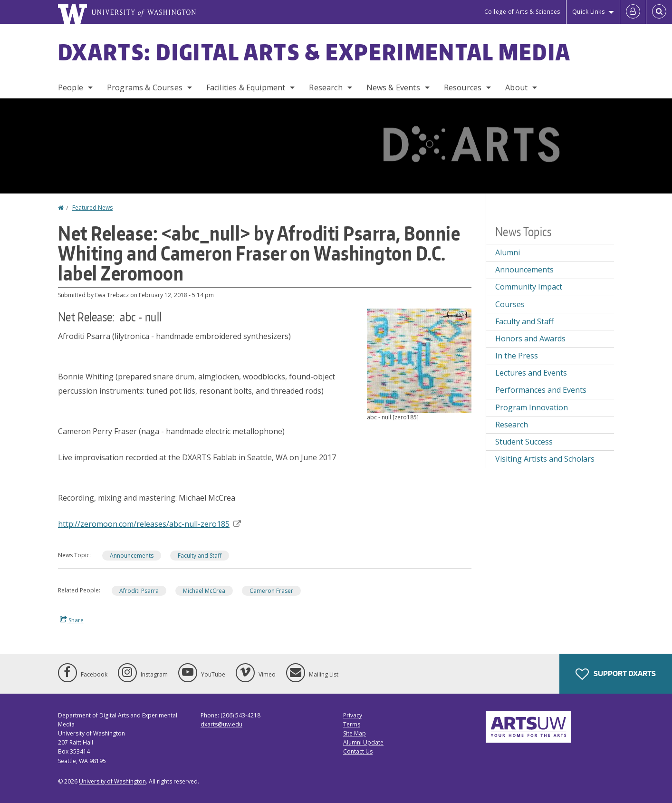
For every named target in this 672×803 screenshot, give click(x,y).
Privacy (353, 715)
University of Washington (112, 781)
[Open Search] (659, 12)
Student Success (524, 442)
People (71, 87)
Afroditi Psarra (139, 591)
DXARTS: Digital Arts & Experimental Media (314, 52)
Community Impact (529, 287)
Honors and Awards (530, 339)
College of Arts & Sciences (522, 12)
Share (72, 620)
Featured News (92, 208)
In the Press (517, 356)
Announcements (132, 556)
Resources (463, 87)
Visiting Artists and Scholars (545, 459)
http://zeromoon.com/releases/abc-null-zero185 (149, 524)
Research (326, 87)
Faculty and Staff (200, 556)
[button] (419, 360)
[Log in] (633, 12)
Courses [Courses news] (510, 304)
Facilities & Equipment (246, 87)
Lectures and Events (531, 373)
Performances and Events (541, 390)
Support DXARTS (616, 674)
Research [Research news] (512, 425)
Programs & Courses (145, 87)
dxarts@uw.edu (221, 724)
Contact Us (358, 751)
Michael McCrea (204, 591)
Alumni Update (363, 742)
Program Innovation (532, 407)
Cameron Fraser (271, 591)
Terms (352, 724)
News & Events (393, 87)
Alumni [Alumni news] (508, 252)
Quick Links (589, 12)
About (516, 87)
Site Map (355, 733)
